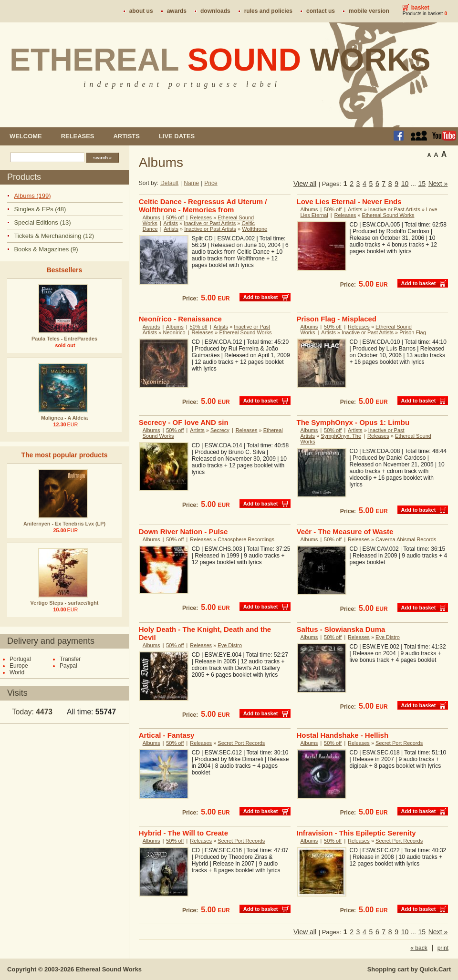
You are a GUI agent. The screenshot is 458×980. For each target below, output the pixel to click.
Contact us (321, 11)
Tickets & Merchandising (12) (54, 236)
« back (419, 948)
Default (169, 183)
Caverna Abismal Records (406, 539)
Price (211, 183)
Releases (78, 136)
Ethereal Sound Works (388, 215)
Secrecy (220, 430)
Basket (420, 8)
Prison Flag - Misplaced (337, 319)
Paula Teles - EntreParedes (64, 339)
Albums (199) (32, 196)
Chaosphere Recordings (246, 539)
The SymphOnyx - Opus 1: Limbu (353, 422)
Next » (438, 184)
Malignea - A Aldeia (64, 418)
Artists (126, 136)
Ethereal (220, 60)
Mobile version (369, 11)
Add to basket (261, 297)
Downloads (215, 11)
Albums (151, 217)
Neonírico (174, 332)
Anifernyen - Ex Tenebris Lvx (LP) (64, 524)
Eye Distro (230, 645)
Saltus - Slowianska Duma (341, 629)
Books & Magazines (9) (46, 249)
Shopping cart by (409, 969)
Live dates (177, 136)
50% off (175, 217)
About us (141, 11)
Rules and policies (268, 11)
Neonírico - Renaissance (180, 319)
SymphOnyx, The (341, 436)
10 (405, 184)
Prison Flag (413, 332)
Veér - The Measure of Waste (345, 531)
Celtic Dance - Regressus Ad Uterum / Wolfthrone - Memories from (203, 206)
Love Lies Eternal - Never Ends (349, 201)
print (443, 948)
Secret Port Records (241, 743)
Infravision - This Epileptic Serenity (356, 833)
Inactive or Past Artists (210, 223)
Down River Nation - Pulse (183, 531)
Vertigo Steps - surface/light (65, 603)
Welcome (26, 136)
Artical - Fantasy (167, 735)
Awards (177, 11)
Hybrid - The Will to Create (183, 833)
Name (191, 183)
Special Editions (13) (42, 222)
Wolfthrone (255, 229)
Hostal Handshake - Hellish (343, 735)
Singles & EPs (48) (40, 209)
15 (422, 184)
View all (305, 184)
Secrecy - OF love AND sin (184, 422)
